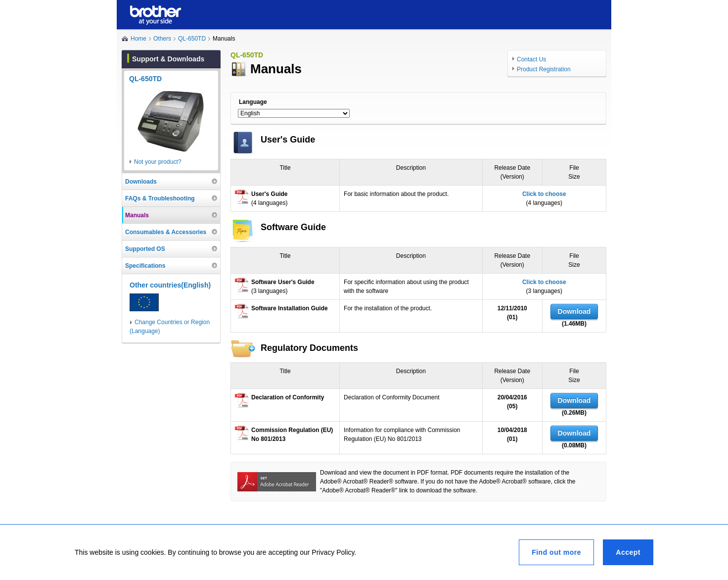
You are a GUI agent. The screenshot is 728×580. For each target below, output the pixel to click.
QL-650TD (192, 39)
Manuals (137, 215)
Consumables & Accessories (166, 232)
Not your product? (158, 162)
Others (162, 39)
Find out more (556, 552)
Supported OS (145, 249)
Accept (628, 552)
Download (574, 311)
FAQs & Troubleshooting (160, 198)
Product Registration (544, 69)
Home (138, 39)
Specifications (145, 266)
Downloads (141, 182)
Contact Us (531, 59)
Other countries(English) (170, 285)
